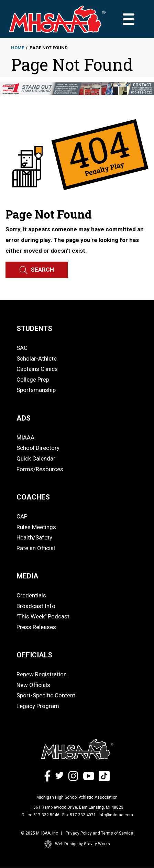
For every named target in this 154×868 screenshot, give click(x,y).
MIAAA (25, 437)
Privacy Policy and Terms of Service (99, 833)
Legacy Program (38, 706)
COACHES (33, 497)
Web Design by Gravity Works (77, 844)
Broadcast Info (36, 606)
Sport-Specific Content (46, 695)
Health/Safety (34, 537)
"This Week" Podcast (43, 616)
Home (18, 48)
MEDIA (27, 576)
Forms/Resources (40, 469)
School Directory (38, 448)
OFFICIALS (34, 655)
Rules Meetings (36, 527)
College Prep (33, 380)
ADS (24, 418)
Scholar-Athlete (37, 359)
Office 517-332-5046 (40, 815)
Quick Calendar (36, 458)
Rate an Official (36, 548)
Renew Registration (42, 674)
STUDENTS (34, 329)
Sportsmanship (36, 390)
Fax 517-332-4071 (79, 815)
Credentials (31, 595)
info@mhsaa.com (116, 815)
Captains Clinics (37, 369)
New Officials (33, 685)
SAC (22, 348)
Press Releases (36, 627)
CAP (22, 516)
